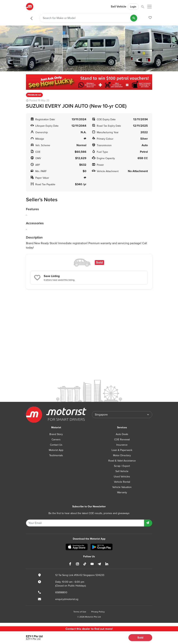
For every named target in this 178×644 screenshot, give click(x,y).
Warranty (122, 492)
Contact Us (56, 445)
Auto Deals (122, 434)
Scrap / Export (122, 466)
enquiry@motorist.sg (67, 599)
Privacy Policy (98, 612)
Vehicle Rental (122, 482)
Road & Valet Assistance (122, 461)
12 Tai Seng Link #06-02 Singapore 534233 (80, 575)
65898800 (61, 592)
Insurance (122, 445)
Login (133, 7)
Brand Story (56, 434)
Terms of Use (80, 612)
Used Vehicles (122, 477)
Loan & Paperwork (122, 450)
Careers (56, 440)
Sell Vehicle (119, 7)
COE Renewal (122, 440)
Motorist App (56, 450)
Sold (140, 638)
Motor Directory (122, 455)
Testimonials (56, 455)
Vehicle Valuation (122, 487)
